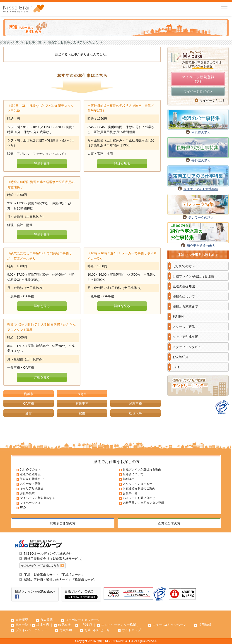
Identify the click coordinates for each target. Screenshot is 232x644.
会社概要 (22, 620)
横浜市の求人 (201, 132)
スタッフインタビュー (188, 347)
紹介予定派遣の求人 (201, 246)
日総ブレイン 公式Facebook (35, 592)
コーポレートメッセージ (83, 620)
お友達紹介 (181, 357)
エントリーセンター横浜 (119, 625)
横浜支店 (43, 625)
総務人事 (135, 413)
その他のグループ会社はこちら (40, 565)
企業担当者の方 (169, 523)
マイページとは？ (212, 100)
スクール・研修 (184, 327)
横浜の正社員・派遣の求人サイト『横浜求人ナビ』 (60, 580)
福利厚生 (179, 317)
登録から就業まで (185, 306)
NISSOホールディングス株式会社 (48, 553)
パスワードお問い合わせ (139, 498)
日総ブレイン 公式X (79, 592)
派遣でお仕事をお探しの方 (116, 462)
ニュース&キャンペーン (169, 625)
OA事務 (29, 403)
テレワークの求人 (201, 217)
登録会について (184, 296)
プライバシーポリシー (31, 630)
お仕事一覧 (34, 42)
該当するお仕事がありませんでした (73, 42)
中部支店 (86, 625)
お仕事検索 (27, 493)
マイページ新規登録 (198, 80)
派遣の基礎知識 (184, 286)
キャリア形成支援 (185, 337)
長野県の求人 (201, 160)
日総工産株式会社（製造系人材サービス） (54, 559)
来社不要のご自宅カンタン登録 (143, 503)
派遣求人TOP (10, 42)
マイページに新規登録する (38, 498)
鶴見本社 (64, 625)
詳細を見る (42, 164)
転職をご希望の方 (63, 523)
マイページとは (30, 503)
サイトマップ (131, 630)
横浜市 (29, 394)
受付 (29, 413)
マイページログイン (198, 91)
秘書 (82, 413)
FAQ (176, 367)
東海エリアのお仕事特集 (201, 189)
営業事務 (82, 403)
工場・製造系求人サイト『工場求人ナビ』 (54, 575)
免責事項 (66, 630)
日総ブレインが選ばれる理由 (193, 276)
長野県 (82, 394)
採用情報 (205, 625)
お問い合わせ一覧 (97, 630)
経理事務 (135, 403)
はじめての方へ (184, 266)
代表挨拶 (47, 620)
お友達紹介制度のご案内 (139, 488)
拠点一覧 (22, 625)
